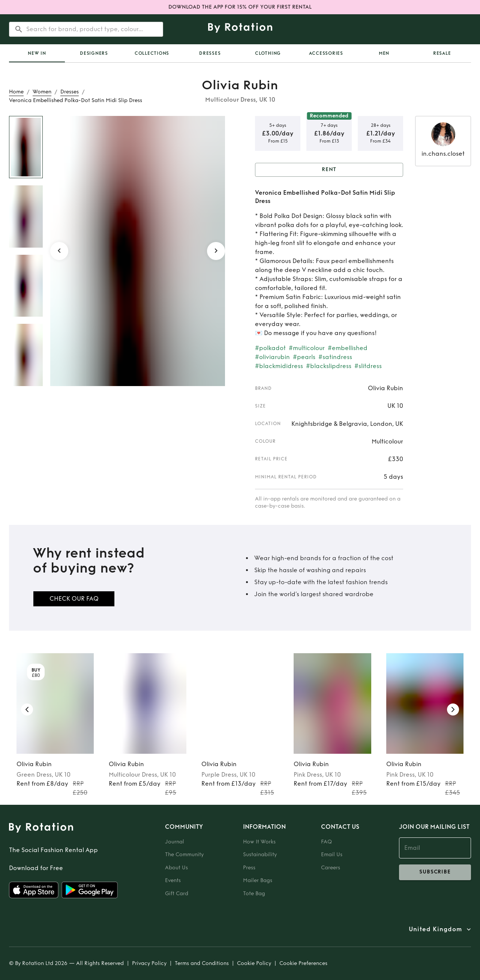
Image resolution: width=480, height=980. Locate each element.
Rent (329, 170)
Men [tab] (384, 53)
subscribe (435, 872)
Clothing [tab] (268, 53)
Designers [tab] (94, 53)
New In (37, 53)
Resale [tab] (442, 53)
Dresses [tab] (210, 53)
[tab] (37, 53)
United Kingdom (435, 929)
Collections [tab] (152, 53)
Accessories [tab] (326, 53)
